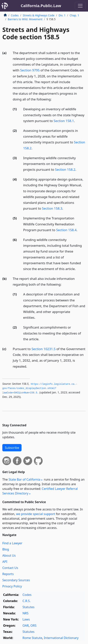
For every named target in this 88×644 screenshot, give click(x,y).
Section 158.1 (64, 121)
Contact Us (10, 568)
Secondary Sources (16, 580)
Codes (15, 15)
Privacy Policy (12, 586)
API (5, 562)
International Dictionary (61, 638)
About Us (9, 555)
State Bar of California (24, 479)
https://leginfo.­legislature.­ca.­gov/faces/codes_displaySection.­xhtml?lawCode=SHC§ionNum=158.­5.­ (40, 388)
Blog (6, 549)
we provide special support (36, 514)
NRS (25, 613)
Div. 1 (62, 15)
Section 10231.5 (43, 349)
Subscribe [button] (12, 448)
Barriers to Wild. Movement (25, 19)
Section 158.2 (65, 169)
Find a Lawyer (12, 543)
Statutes (28, 607)
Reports (8, 574)
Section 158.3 (52, 208)
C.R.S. (27, 601)
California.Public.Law (41, 6)
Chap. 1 (74, 15)
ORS (33, 626)
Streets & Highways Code (39, 15)
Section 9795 (30, 70)
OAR (26, 626)
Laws (26, 619)
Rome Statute (32, 638)
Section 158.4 (66, 230)
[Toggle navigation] (80, 6)
